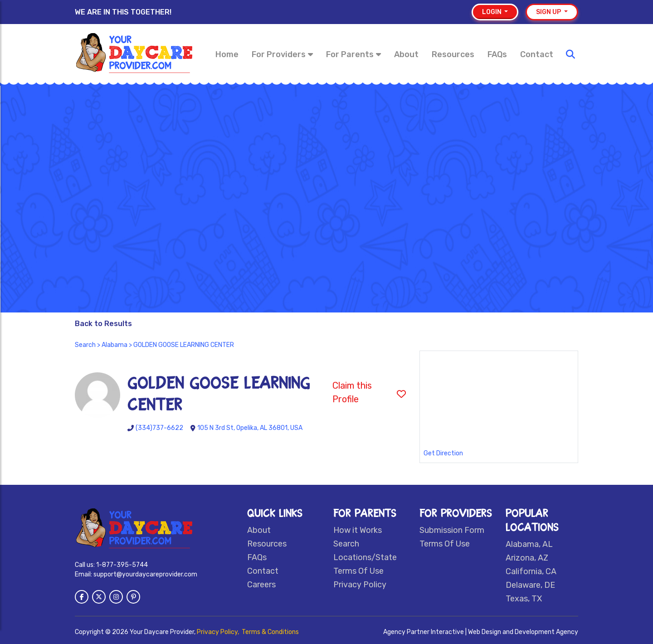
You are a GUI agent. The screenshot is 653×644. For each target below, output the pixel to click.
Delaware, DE (530, 585)
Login (492, 12)
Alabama (115, 345)
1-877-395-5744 (122, 565)
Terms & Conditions (270, 632)
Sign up (549, 12)
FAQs (497, 54)
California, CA (531, 571)
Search (85, 345)
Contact (537, 54)
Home (227, 54)
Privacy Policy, (219, 632)
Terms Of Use (358, 571)
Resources (453, 54)
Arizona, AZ (527, 558)
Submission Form (452, 530)
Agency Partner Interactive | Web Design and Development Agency (481, 632)
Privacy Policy (360, 585)
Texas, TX (524, 599)
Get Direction (443, 453)
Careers (261, 585)
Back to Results (103, 324)
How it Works (358, 530)
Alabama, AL (529, 544)
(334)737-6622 (159, 428)
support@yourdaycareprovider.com (145, 574)
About (406, 54)
